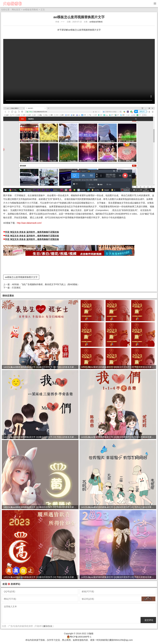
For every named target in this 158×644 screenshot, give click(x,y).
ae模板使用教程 (31, 10)
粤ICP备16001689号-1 (81, 637)
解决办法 (48, 626)
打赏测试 (16, 287)
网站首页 (16, 10)
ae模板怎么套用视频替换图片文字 (21, 277)
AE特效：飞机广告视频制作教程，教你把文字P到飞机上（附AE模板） (46, 284)
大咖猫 (90, 633)
